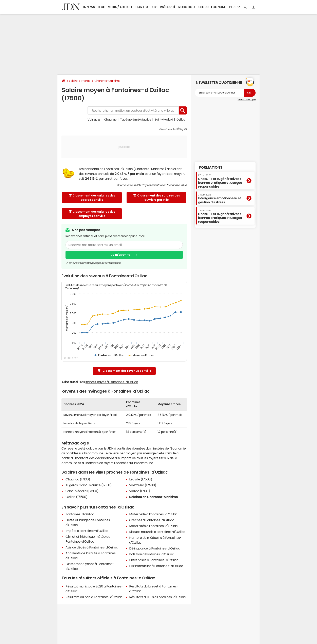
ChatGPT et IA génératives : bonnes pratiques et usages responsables (220, 181)
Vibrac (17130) (140, 491)
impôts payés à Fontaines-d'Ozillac (112, 382)
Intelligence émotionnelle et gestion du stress (219, 199)
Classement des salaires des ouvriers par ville (157, 198)
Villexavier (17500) (143, 485)
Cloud (203, 7)
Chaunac (110, 120)
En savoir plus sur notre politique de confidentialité (93, 263)
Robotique (187, 7)
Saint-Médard (164, 120)
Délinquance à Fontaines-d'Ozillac (155, 548)
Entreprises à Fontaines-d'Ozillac (154, 560)
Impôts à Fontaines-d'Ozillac (87, 531)
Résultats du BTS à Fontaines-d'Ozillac (157, 597)
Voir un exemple (247, 100)
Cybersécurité (164, 7)
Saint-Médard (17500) (82, 491)
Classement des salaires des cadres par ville (92, 198)
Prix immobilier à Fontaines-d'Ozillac (156, 566)
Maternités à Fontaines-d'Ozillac (153, 526)
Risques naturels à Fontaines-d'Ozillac (157, 532)
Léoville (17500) (141, 479)
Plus (235, 7)
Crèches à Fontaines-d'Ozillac (152, 520)
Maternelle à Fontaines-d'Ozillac (153, 514)
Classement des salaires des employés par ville (92, 214)
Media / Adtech (120, 7)
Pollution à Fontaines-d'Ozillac (152, 554)
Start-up (142, 7)
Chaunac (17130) (78, 479)
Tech (101, 7)
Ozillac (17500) (77, 497)
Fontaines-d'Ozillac (80, 514)
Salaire (73, 81)
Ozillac (181, 120)
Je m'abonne (121, 255)
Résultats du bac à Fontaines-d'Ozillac (94, 597)
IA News (89, 7)
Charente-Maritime (107, 81)
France (86, 81)
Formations (211, 167)
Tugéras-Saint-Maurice (136, 120)
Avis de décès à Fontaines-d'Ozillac (92, 547)
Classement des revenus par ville (124, 371)
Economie (219, 7)
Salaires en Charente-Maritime (153, 497)
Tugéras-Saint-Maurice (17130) (89, 485)
